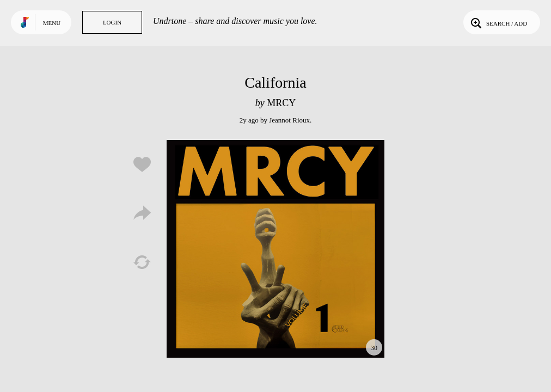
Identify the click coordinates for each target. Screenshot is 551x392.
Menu (52, 23)
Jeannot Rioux (289, 120)
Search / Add (498, 22)
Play (275, 249)
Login (112, 22)
